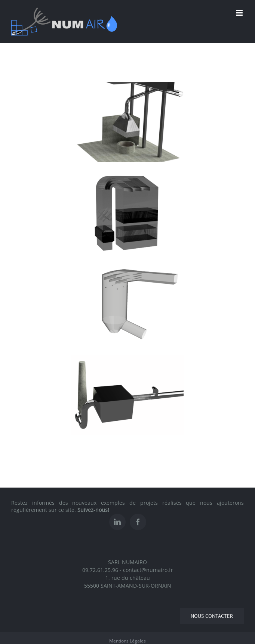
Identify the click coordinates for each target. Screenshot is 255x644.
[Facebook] (138, 522)
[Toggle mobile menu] (240, 13)
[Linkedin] (117, 522)
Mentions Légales (127, 641)
